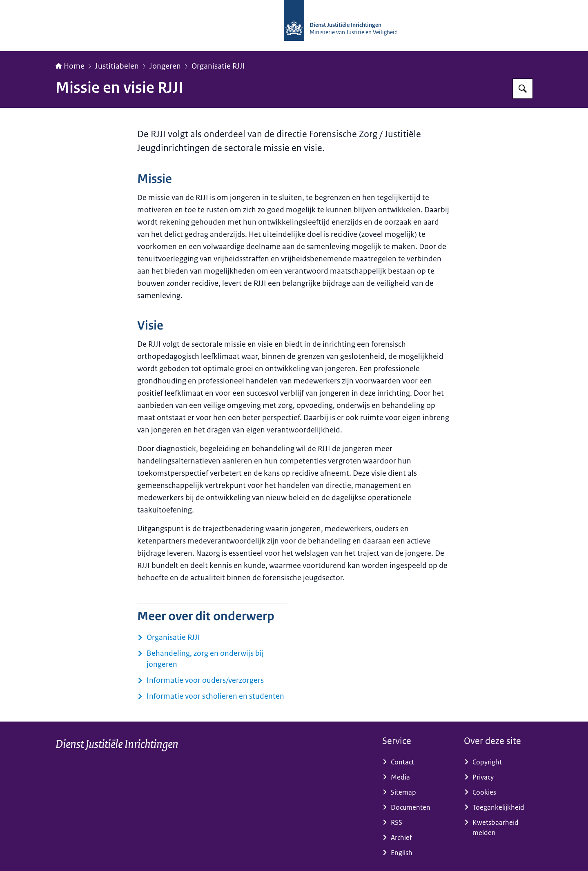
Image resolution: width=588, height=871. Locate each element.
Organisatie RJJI (218, 66)
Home (70, 66)
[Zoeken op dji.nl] (523, 89)
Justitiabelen (117, 66)
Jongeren (165, 66)
